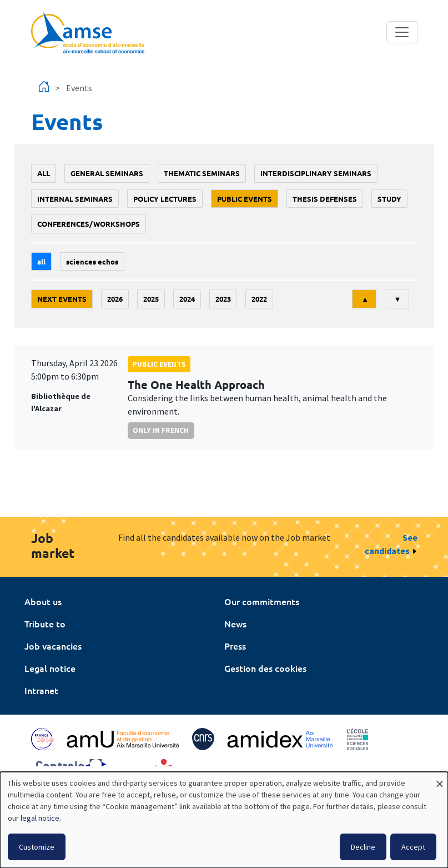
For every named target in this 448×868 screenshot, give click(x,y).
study (389, 199)
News (235, 623)
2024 (187, 299)
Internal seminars (75, 199)
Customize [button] (37, 847)
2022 (259, 299)
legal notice (40, 818)
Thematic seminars (202, 173)
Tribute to (45, 623)
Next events (62, 299)
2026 (115, 299)
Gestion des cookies (265, 668)
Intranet (41, 690)
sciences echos (92, 261)
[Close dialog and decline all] (440, 779)
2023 (223, 299)
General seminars (107, 173)
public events (245, 199)
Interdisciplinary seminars (316, 173)
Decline (363, 847)
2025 (151, 299)
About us (43, 601)
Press (235, 646)
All (44, 173)
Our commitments (262, 601)
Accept (413, 847)
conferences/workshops (89, 224)
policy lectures (165, 199)
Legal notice (50, 668)
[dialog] (224, 820)
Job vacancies (53, 646)
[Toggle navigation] (402, 32)
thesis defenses (325, 199)
